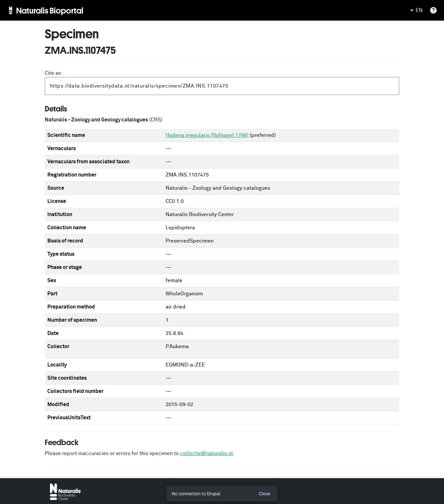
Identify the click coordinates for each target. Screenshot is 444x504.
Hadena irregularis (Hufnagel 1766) (207, 135)
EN (415, 10)
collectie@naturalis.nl (207, 453)
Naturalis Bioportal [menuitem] (50, 10)
